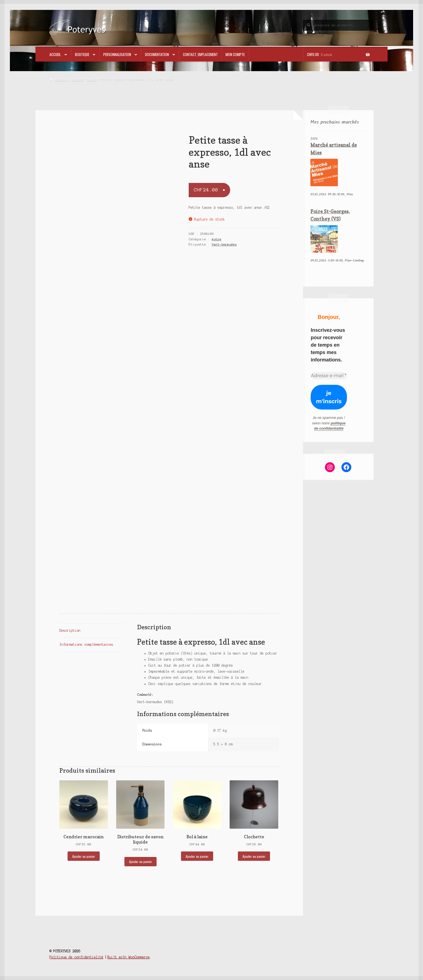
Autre (92, 79)
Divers (78, 79)
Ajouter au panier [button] (84, 856)
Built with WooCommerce (129, 957)
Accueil (55, 54)
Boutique (82, 54)
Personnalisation (117, 54)
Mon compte (235, 54)
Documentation (157, 54)
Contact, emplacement (200, 54)
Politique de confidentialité (76, 957)
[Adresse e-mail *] (329, 376)
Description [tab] (70, 630)
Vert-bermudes (224, 244)
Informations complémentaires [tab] (86, 644)
